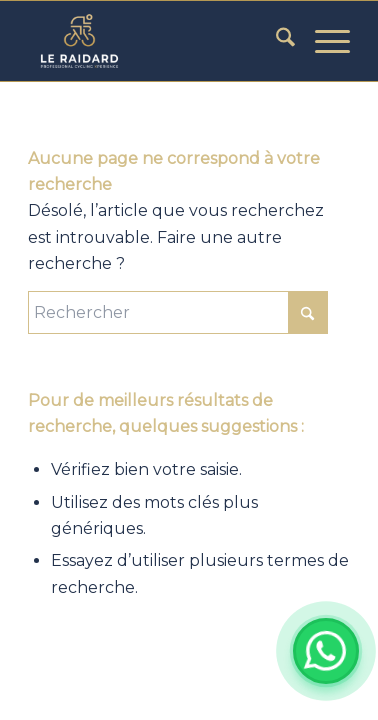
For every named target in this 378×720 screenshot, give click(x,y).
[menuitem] (275, 41)
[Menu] (322, 41)
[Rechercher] (275, 41)
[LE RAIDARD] (156, 41)
